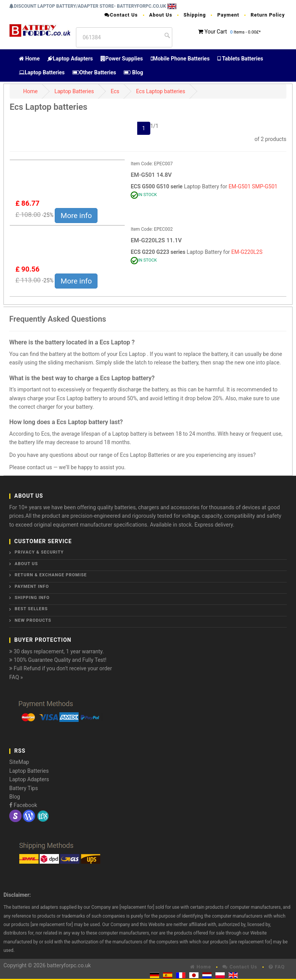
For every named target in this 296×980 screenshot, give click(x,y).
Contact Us (121, 15)
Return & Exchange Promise (51, 575)
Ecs (115, 91)
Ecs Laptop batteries (161, 91)
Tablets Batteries (240, 59)
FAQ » (16, 677)
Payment (228, 15)
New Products (33, 620)
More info (76, 216)
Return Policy (268, 15)
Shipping (195, 15)
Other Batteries (94, 72)
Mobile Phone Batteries (180, 59)
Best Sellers (31, 609)
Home (29, 59)
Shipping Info (32, 598)
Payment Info (32, 586)
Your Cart (215, 32)
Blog (133, 72)
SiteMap (19, 762)
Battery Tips (24, 788)
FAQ (277, 967)
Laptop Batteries (42, 72)
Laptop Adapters (70, 59)
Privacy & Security (39, 552)
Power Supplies (122, 59)
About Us (161, 15)
